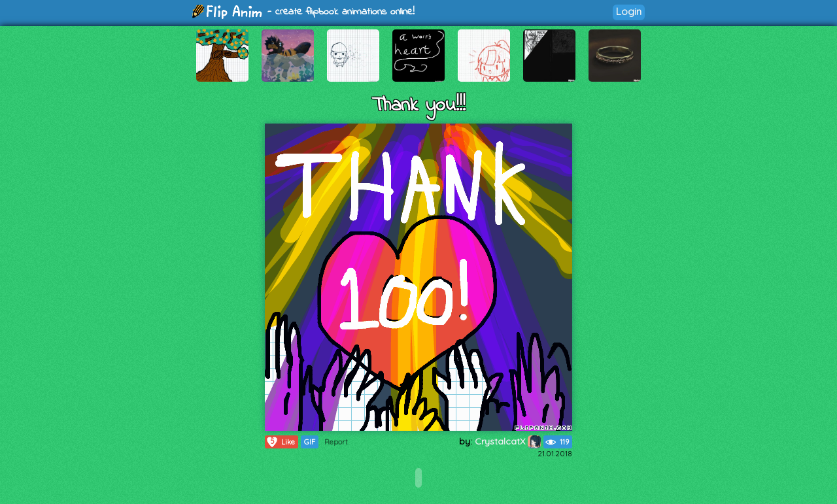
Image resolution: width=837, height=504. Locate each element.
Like (280, 442)
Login (629, 11)
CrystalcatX (508, 441)
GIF (310, 442)
